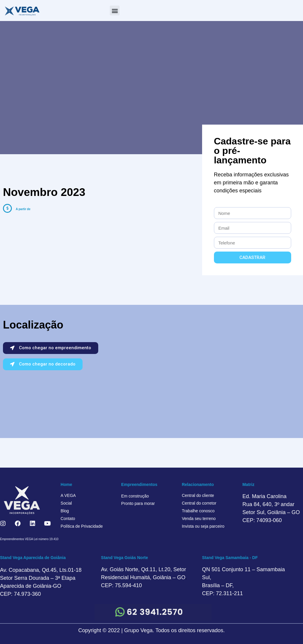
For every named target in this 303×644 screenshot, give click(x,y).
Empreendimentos (139, 484)
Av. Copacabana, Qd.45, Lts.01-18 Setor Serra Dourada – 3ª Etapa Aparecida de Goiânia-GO (41, 578)
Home (66, 484)
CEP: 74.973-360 (20, 594)
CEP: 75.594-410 (121, 585)
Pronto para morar (138, 503)
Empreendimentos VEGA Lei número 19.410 (29, 539)
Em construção (135, 496)
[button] (115, 11)
